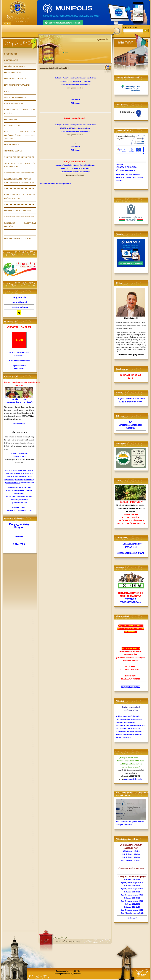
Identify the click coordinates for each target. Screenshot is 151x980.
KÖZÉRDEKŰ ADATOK (13, 73)
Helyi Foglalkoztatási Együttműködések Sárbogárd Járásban (20, 135)
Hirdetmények (11, 54)
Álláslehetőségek (13, 151)
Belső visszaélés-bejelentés (18, 239)
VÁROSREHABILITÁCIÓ (13, 104)
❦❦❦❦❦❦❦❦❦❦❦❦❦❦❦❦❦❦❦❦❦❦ (19, 157)
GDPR (7, 91)
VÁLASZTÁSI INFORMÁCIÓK (15, 97)
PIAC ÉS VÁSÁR (11, 119)
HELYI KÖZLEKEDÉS (12, 126)
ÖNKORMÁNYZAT (11, 60)
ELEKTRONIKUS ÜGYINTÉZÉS (16, 79)
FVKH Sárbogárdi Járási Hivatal (19, 211)
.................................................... (16, 233)
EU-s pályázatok (12, 145)
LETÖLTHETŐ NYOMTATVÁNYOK (17, 85)
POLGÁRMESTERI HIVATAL (15, 66)
